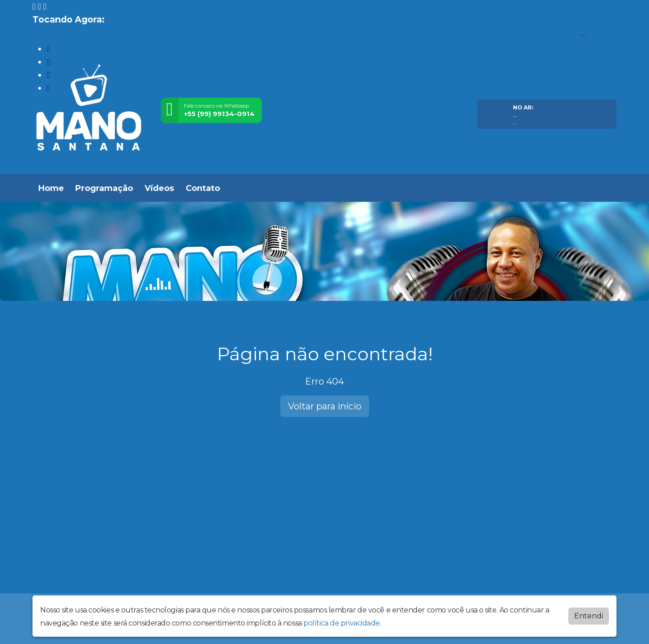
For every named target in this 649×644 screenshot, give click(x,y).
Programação (104, 188)
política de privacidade (342, 623)
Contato (203, 188)
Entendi (589, 616)
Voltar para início (325, 406)
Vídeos (159, 188)
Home (51, 188)
